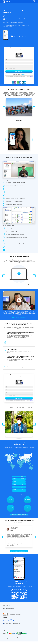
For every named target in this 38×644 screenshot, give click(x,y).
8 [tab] (17, 152)
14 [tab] (24, 152)
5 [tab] (14, 152)
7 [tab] (16, 152)
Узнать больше (18, 71)
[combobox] (7, 63)
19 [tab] (28, 438)
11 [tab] (21, 152)
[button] (3, 125)
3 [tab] (20, 117)
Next (34, 108)
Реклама (4, 628)
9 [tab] (18, 152)
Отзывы (4, 626)
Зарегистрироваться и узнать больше (19, 515)
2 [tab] (19, 117)
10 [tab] (20, 152)
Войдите (24, 74)
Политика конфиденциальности (9, 611)
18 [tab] (28, 152)
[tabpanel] (19, 107)
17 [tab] (27, 152)
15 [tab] (25, 152)
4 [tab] (13, 152)
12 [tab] (22, 152)
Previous (4, 108)
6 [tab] (15, 152)
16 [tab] (26, 152)
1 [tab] (18, 117)
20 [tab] (29, 438)
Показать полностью (10, 546)
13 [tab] (23, 152)
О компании (5, 627)
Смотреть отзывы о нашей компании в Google (20, 551)
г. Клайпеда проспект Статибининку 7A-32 (12, 623)
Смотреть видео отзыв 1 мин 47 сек (20, 318)
